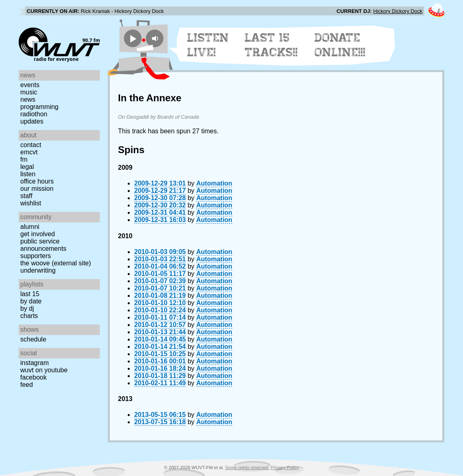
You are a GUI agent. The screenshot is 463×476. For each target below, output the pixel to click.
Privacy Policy (285, 467)
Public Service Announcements (43, 245)
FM (24, 159)
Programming (39, 107)
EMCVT (29, 152)
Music (29, 92)
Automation (214, 183)
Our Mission (37, 189)
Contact (31, 145)
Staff (26, 196)
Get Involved (38, 234)
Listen (28, 174)
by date (31, 301)
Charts (29, 316)
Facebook (33, 377)
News (28, 99)
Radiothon (34, 114)
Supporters (36, 256)
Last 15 (30, 294)
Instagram (34, 363)
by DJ (27, 308)
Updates (32, 121)
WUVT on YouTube (44, 370)
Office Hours (37, 181)
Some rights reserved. (247, 467)
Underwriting (38, 270)
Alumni (30, 227)
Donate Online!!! (340, 45)
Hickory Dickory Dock (398, 11)
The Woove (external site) (56, 263)
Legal (27, 167)
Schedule (33, 339)
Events (30, 85)
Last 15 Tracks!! (271, 45)
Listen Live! (208, 45)
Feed (27, 385)
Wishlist (31, 203)
